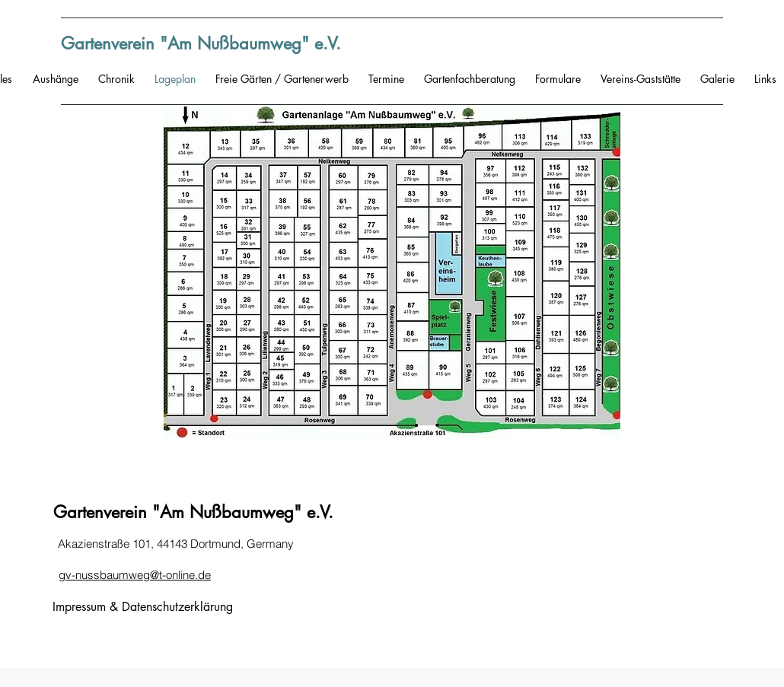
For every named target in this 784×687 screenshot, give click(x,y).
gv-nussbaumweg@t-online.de (135, 575)
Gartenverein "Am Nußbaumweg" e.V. (201, 43)
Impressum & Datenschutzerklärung (143, 607)
